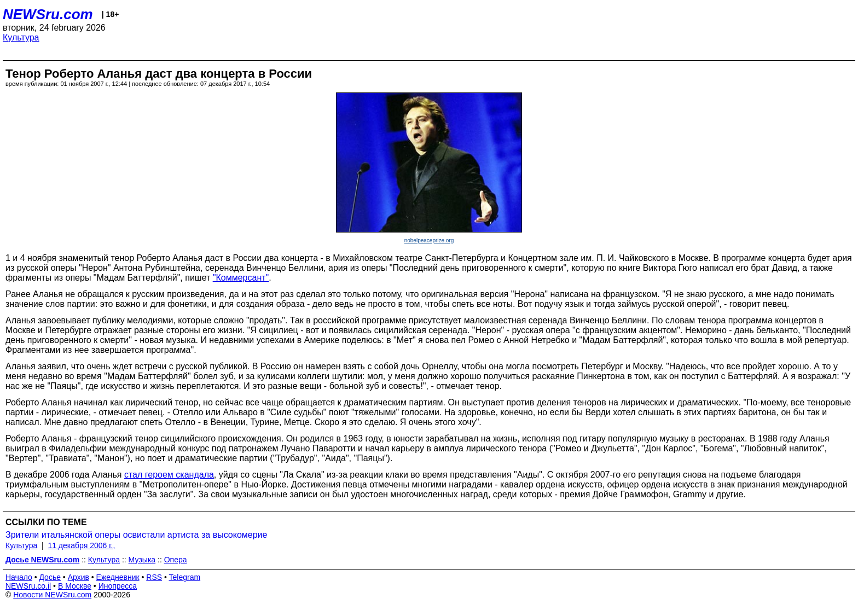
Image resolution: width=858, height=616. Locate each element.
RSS (154, 577)
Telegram (185, 577)
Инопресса (118, 586)
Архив (79, 577)
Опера (176, 560)
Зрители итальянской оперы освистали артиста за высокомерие (136, 535)
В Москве (75, 586)
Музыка (142, 560)
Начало (19, 577)
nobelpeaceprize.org (429, 240)
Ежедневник (118, 577)
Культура (21, 37)
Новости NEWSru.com (52, 595)
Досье (50, 577)
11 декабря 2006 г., (81, 545)
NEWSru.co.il (28, 586)
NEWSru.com (48, 14)
